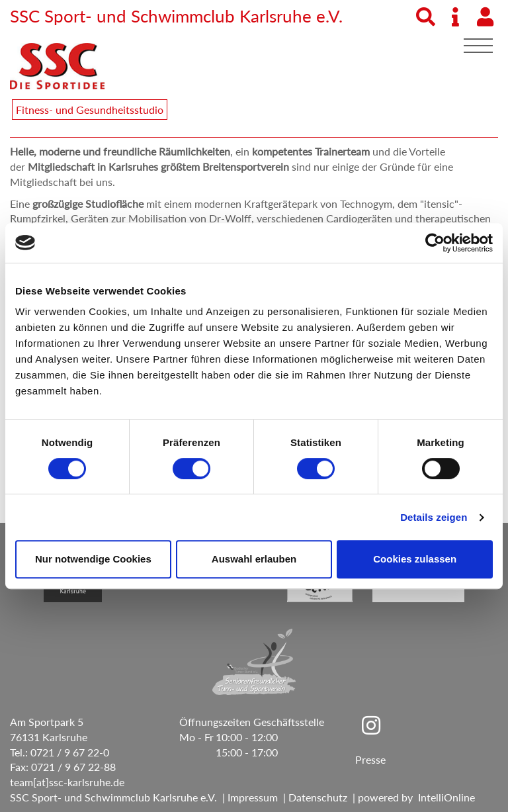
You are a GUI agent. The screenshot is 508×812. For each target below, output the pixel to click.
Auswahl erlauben (254, 559)
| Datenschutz (313, 797)
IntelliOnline (446, 797)
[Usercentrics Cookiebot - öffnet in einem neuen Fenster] (435, 243)
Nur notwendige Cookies (93, 559)
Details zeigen (434, 517)
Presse (370, 759)
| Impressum (247, 797)
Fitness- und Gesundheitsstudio (90, 110)
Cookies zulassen (415, 559)
